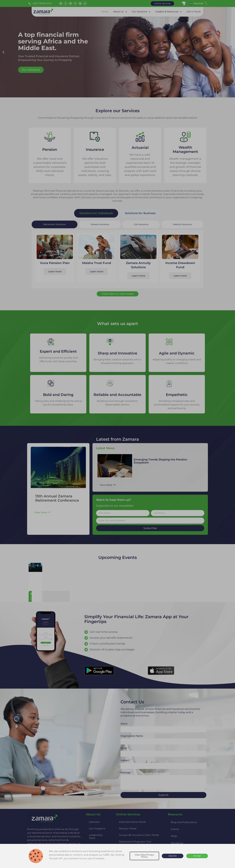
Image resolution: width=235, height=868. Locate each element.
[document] (117, 434)
